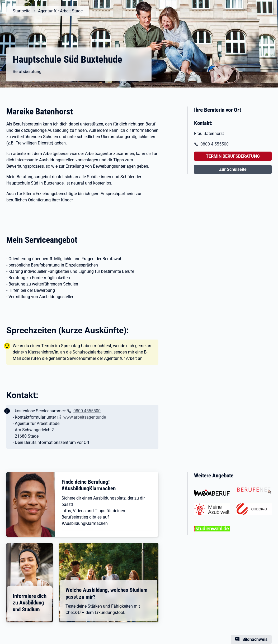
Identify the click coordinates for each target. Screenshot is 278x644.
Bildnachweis (255, 639)
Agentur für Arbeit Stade (60, 11)
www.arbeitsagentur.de (85, 417)
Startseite (22, 11)
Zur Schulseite (233, 169)
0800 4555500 (87, 411)
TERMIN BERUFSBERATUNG (233, 156)
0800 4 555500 (215, 144)
